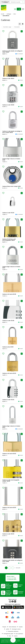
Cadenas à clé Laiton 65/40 (9, 294)
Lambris (8, 629)
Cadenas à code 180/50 (8, 78)
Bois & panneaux (19, 634)
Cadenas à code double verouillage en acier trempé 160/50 (12, 132)
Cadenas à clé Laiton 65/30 (9, 373)
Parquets (4, 627)
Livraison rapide (20, 586)
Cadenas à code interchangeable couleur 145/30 (11, 481)
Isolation (16, 636)
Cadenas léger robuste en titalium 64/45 (11, 159)
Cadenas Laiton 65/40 (8, 347)
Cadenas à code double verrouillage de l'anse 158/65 (12, 561)
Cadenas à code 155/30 (8, 400)
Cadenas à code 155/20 (8, 213)
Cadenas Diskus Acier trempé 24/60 (11, 186)
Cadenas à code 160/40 (8, 105)
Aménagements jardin (8, 634)
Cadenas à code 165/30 (8, 534)
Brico (10, 636)
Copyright (3, 640)
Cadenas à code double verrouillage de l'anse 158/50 (12, 52)
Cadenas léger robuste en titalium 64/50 (11, 427)
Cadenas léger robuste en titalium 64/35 (11, 267)
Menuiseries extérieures (13, 631)
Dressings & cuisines (16, 629)
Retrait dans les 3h (9, 586)
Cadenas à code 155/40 (8, 321)
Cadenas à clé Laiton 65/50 (9, 454)
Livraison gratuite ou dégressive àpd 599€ (9, 593)
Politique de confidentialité (10, 641)
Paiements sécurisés (21, 592)
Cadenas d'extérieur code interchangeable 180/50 (9, 240)
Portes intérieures (13, 627)
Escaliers (21, 627)
